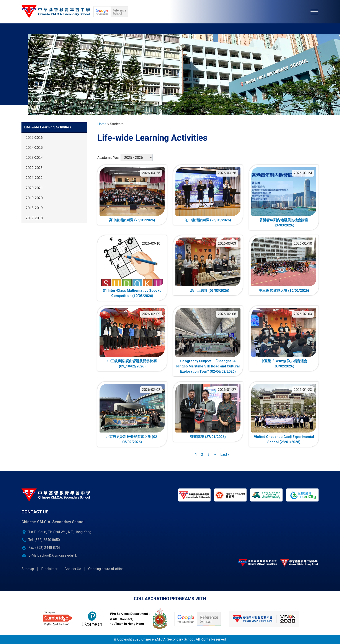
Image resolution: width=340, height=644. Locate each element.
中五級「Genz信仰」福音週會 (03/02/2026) (284, 364)
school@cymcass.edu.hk (58, 555)
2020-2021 (34, 188)
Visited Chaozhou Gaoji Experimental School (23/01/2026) (284, 439)
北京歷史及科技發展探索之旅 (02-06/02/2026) (132, 439)
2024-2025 (34, 148)
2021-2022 (34, 178)
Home (102, 124)
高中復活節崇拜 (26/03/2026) (132, 220)
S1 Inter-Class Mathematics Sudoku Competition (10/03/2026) (132, 293)
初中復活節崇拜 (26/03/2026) (208, 220)
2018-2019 (34, 208)
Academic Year (109, 158)
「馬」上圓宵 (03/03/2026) (208, 291)
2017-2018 (34, 218)
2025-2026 (34, 138)
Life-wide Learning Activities (47, 127)
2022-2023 (34, 168)
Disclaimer (49, 569)
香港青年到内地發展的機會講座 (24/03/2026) (284, 223)
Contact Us (73, 569)
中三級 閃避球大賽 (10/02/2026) (284, 291)
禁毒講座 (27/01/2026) (208, 437)
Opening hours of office (106, 569)
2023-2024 (34, 158)
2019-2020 (34, 198)
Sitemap (28, 569)
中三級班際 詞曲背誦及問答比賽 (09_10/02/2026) (132, 364)
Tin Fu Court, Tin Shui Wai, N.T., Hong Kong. (60, 532)
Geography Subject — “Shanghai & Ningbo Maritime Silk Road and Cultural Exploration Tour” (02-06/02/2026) (208, 366)
